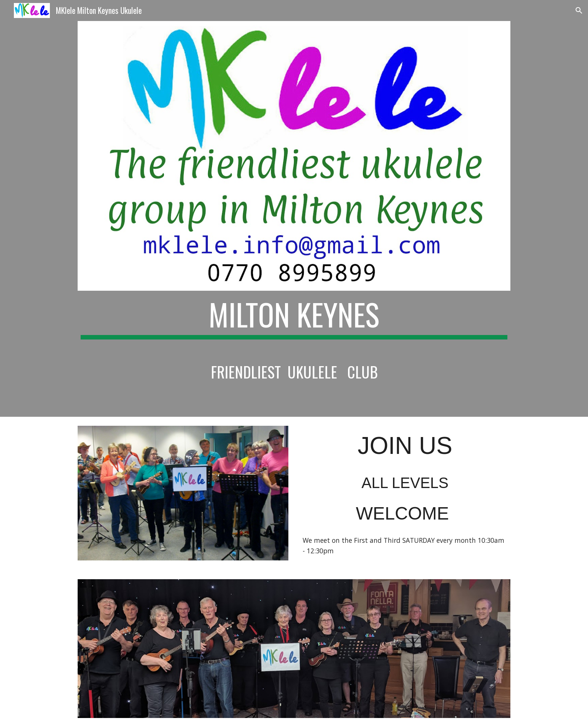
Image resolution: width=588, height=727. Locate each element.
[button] (579, 11)
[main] (294, 343)
